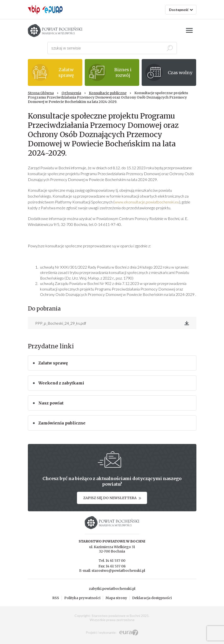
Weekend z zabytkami (61, 383)
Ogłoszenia (71, 93)
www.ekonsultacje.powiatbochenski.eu (147, 202)
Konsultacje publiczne (108, 93)
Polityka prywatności (82, 598)
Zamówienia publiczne (62, 423)
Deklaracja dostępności (152, 598)
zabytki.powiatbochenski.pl (112, 589)
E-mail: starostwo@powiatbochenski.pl (112, 571)
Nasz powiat (51, 403)
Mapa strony (116, 598)
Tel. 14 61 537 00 (112, 561)
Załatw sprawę (53, 363)
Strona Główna (41, 93)
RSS (56, 598)
